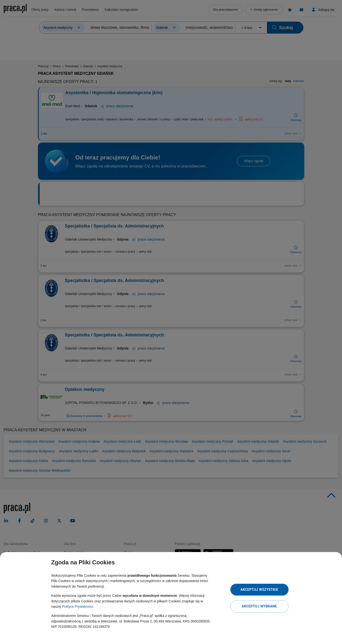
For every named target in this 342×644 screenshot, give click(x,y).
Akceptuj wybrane (259, 606)
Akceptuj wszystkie (259, 590)
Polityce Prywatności (77, 606)
